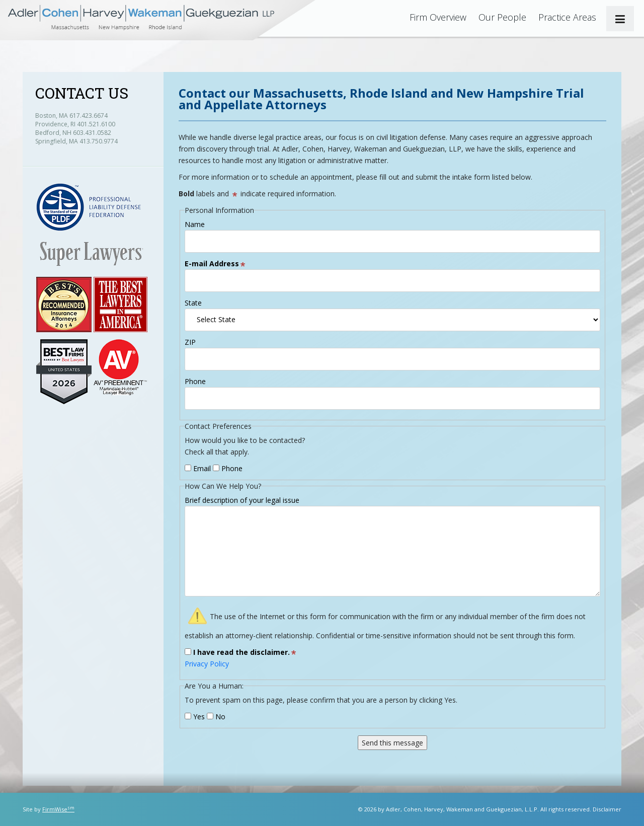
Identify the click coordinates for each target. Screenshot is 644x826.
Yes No (205, 717)
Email (198, 468)
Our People (502, 17)
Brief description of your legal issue (242, 500)
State (193, 303)
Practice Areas (567, 17)
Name (195, 224)
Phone (195, 381)
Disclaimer (607, 809)
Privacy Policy (207, 664)
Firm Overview (438, 17)
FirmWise (58, 809)
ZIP (190, 342)
